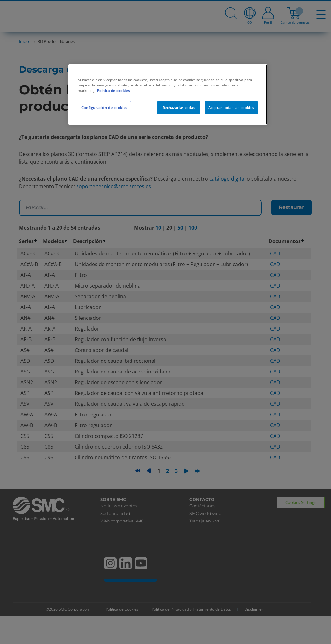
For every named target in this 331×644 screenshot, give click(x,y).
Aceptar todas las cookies (231, 107)
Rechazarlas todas (179, 107)
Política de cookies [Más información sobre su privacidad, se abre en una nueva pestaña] (113, 90)
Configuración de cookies (104, 107)
